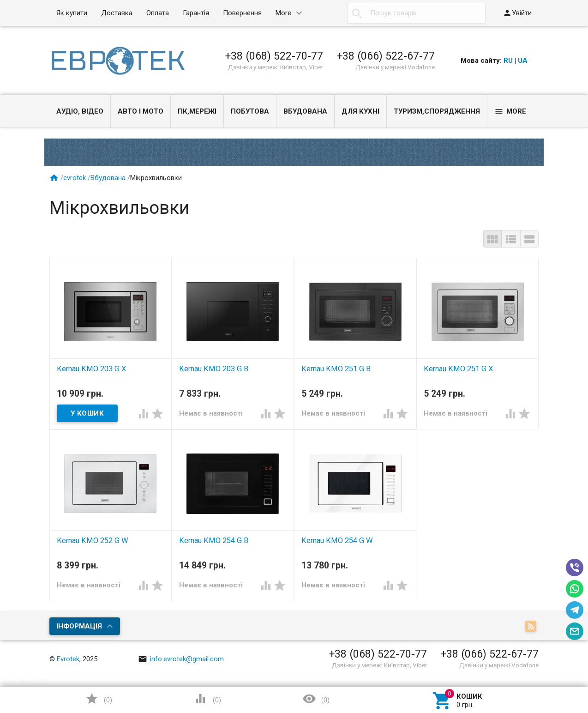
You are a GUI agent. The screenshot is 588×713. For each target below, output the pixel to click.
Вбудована (305, 111)
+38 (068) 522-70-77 (274, 56)
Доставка (117, 13)
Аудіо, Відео (80, 111)
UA (523, 60)
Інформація (79, 626)
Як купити (72, 13)
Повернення (242, 13)
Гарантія (196, 13)
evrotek (75, 178)
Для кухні (360, 111)
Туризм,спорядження (437, 111)
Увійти (517, 13)
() (99, 699)
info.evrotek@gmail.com (181, 659)
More (283, 13)
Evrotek (68, 659)
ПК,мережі (197, 111)
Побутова (250, 111)
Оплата (158, 13)
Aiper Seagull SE (24, 682)
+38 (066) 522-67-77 (386, 56)
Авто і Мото (141, 111)
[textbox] (416, 13)
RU (508, 60)
